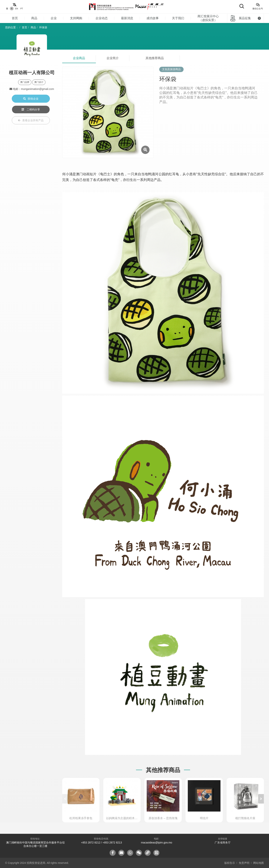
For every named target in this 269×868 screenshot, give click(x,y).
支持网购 (76, 18)
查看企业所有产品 (31, 120)
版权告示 (230, 863)
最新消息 (127, 18)
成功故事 (153, 18)
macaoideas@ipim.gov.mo (157, 843)
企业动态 (102, 18)
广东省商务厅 (223, 843)
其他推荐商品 (155, 58)
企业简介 (113, 58)
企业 (54, 18)
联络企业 (31, 99)
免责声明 (244, 863)
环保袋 (43, 27)
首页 (15, 18)
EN (17, 9)
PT (22, 9)
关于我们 (178, 18)
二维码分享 (31, 109)
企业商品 (79, 58)
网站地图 (259, 863)
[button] (261, 799)
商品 (34, 18)
